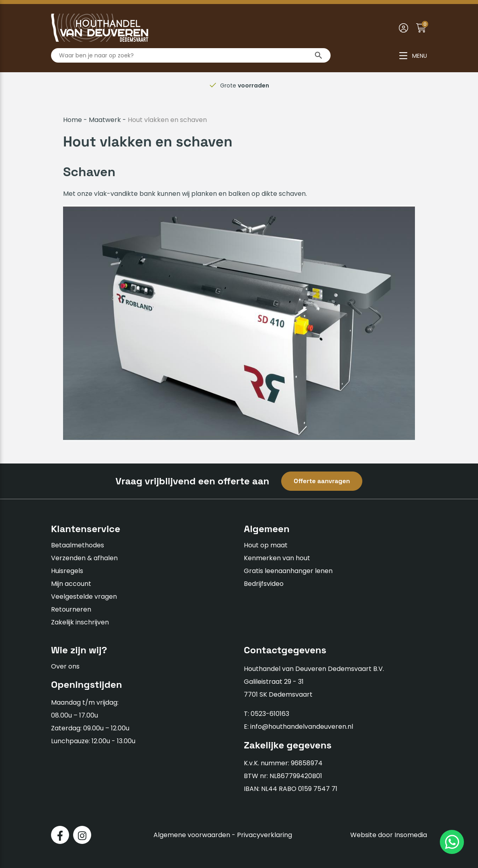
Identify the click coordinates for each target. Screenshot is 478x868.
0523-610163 (270, 714)
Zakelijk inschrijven (80, 622)
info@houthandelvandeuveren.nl (302, 727)
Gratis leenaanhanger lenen (288, 571)
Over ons (65, 666)
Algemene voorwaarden (192, 835)
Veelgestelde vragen (84, 597)
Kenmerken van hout (277, 558)
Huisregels (67, 571)
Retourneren (71, 609)
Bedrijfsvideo (264, 584)
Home (73, 120)
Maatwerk (105, 120)
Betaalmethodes (78, 545)
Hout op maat (266, 545)
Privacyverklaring (265, 835)
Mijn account (71, 584)
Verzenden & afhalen (84, 558)
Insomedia (411, 835)
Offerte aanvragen (322, 481)
